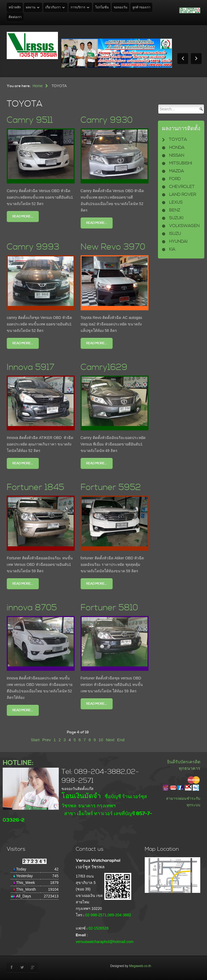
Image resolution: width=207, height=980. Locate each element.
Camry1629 (104, 367)
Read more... (23, 217)
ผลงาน (31, 7)
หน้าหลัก (15, 7)
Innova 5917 (31, 367)
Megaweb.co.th (140, 966)
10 (101, 740)
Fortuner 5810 (109, 608)
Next (110, 740)
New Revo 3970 (113, 247)
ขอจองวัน (120, 7)
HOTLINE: (18, 763)
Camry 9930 (107, 120)
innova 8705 (32, 608)
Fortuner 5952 (111, 487)
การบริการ (78, 7)
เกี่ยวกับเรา (53, 7)
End (121, 740)
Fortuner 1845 (35, 487)
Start (35, 740)
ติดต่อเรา (15, 17)
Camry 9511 (30, 120)
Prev (47, 740)
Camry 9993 (33, 247)
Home (38, 86)
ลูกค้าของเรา (141, 7)
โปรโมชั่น (102, 7)
